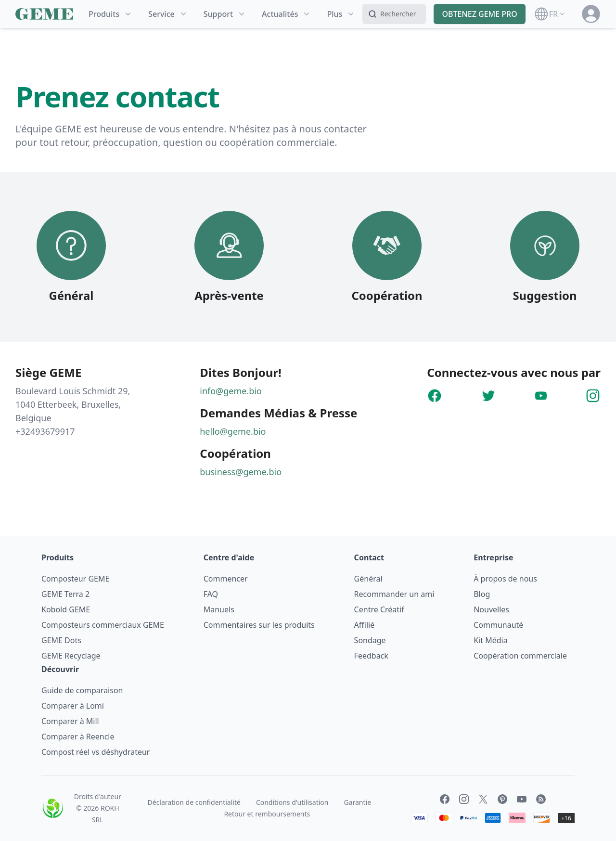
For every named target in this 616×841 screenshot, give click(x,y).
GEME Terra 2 (65, 594)
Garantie (357, 802)
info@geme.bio (231, 391)
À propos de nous (505, 579)
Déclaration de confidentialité (194, 802)
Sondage (370, 640)
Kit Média (490, 640)
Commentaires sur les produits (259, 625)
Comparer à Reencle (78, 737)
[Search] (394, 14)
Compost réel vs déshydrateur (96, 752)
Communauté (498, 625)
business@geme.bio (241, 472)
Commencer (226, 579)
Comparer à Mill (70, 721)
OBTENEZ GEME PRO (479, 14)
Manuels (219, 609)
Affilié (365, 625)
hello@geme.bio (233, 431)
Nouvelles (491, 609)
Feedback (371, 656)
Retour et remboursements (267, 814)
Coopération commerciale (520, 656)
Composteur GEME (75, 579)
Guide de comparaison (82, 690)
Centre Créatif (379, 609)
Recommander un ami (394, 594)
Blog (482, 594)
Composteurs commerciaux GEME (103, 625)
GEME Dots (61, 640)
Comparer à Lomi (73, 706)
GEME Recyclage (71, 656)
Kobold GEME (66, 609)
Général (368, 579)
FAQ (211, 594)
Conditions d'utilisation (292, 802)
